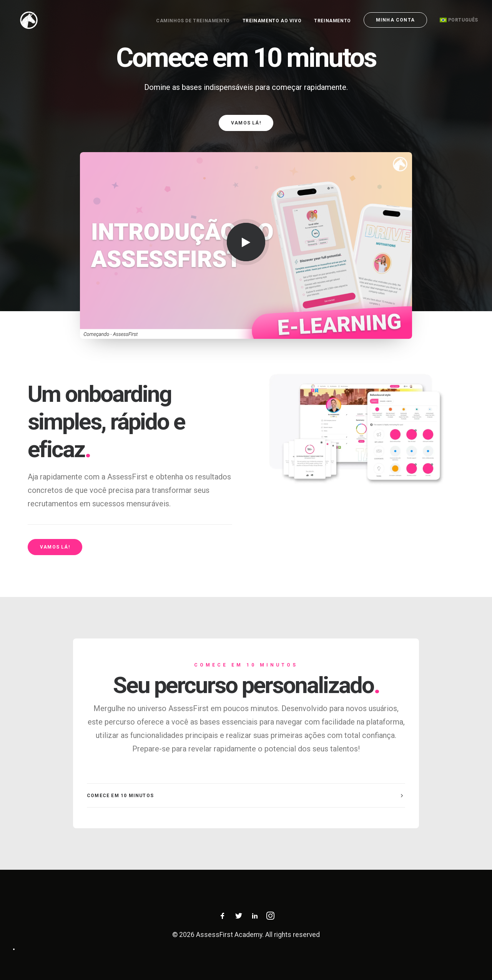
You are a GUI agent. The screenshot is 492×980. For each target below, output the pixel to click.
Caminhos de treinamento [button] (193, 21)
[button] (246, 242)
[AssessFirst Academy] (23, 20)
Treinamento (332, 21)
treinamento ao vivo (272, 21)
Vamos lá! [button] (246, 123)
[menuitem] (196, 21)
